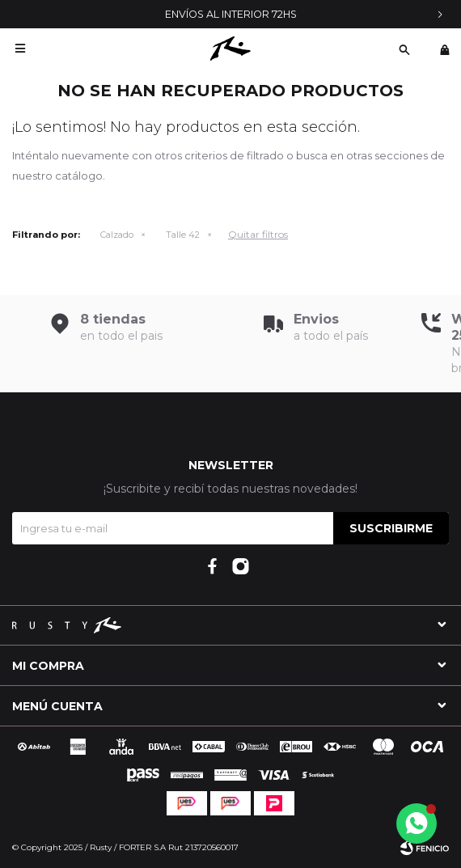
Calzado (117, 235)
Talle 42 (183, 235)
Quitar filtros (258, 234)
